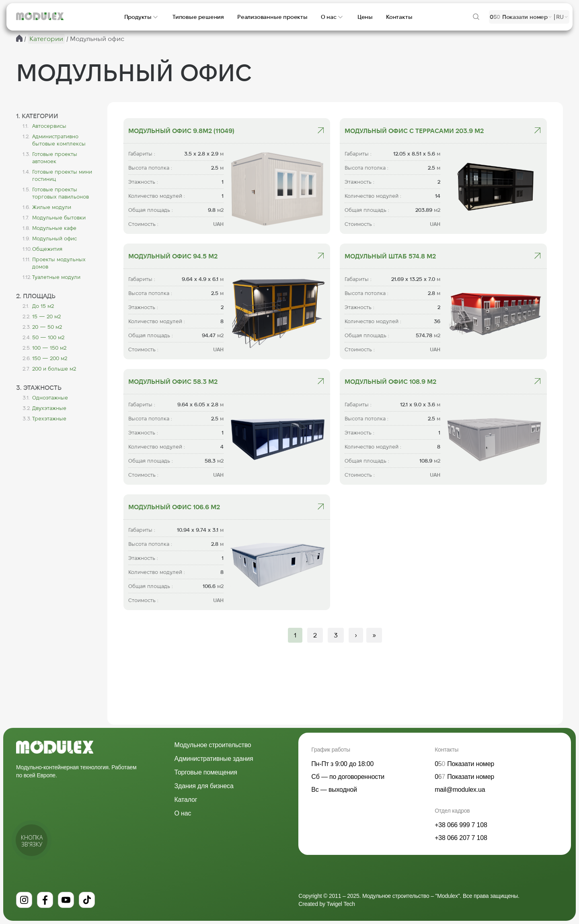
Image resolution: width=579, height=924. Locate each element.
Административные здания (214, 759)
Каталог (186, 800)
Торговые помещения (206, 772)
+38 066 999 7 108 (461, 825)
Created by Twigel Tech (327, 904)
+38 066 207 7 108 (461, 838)
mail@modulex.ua (460, 790)
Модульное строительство (213, 745)
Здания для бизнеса (204, 786)
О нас (183, 813)
